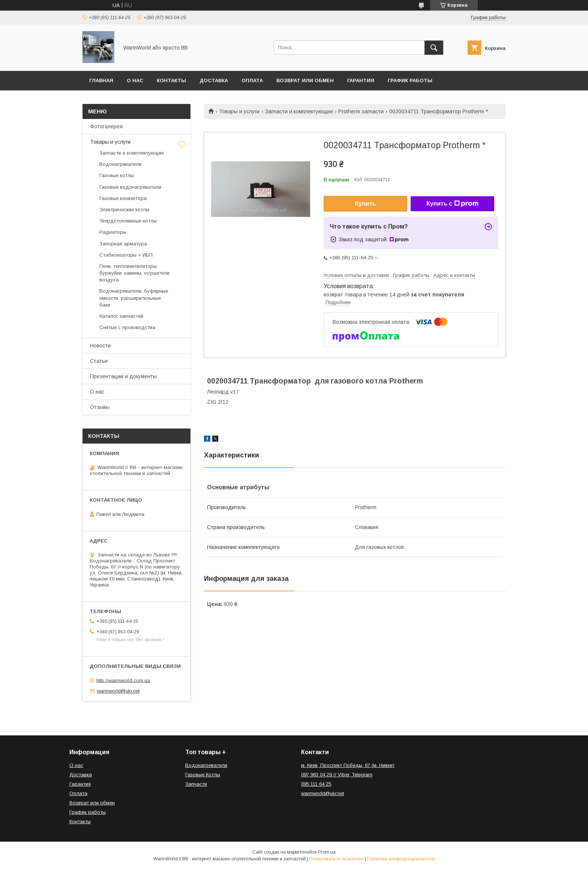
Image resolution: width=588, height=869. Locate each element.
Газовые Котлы (203, 775)
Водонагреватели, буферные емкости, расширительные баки (134, 298)
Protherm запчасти (361, 111)
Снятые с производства (127, 327)
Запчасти (196, 784)
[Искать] (434, 48)
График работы (410, 80)
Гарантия (361, 80)
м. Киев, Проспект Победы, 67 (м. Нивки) (348, 765)
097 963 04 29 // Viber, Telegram (337, 775)
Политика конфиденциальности (401, 859)
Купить (366, 204)
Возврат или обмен (305, 80)
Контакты (171, 80)
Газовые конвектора (123, 198)
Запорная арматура (123, 244)
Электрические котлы (124, 210)
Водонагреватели (120, 164)
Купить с (452, 204)
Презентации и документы (123, 376)
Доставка (214, 80)
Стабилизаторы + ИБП (126, 255)
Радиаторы (113, 232)
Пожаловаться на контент (336, 859)
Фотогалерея (106, 126)
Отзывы (100, 407)
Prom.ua (327, 852)
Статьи (99, 361)
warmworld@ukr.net (118, 691)
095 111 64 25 (316, 784)
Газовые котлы (117, 175)
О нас (135, 80)
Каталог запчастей (121, 316)
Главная (101, 80)
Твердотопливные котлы (128, 221)
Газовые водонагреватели (130, 187)
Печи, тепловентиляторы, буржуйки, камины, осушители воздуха (134, 273)
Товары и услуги (239, 111)
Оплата (252, 80)
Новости (100, 346)
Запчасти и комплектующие (299, 111)
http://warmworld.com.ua (123, 680)
